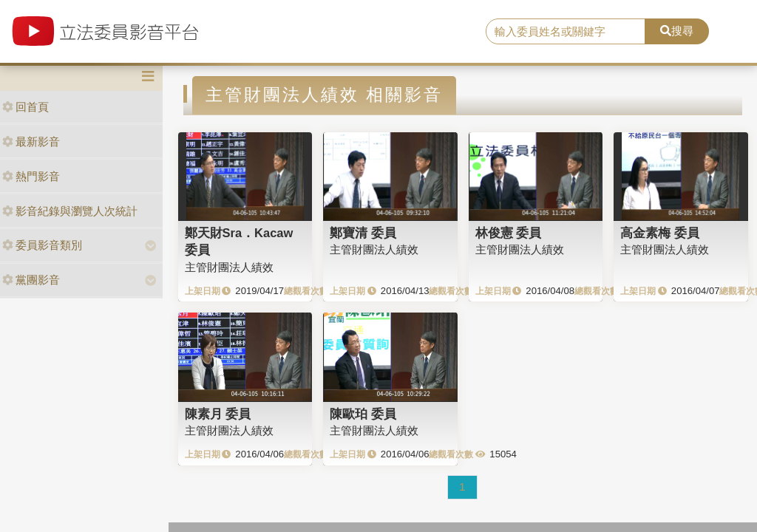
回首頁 (26, 107)
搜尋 (677, 31)
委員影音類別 (42, 245)
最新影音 (31, 141)
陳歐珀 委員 (363, 414)
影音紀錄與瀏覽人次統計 (70, 211)
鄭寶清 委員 (363, 233)
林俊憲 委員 (509, 233)
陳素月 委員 (218, 414)
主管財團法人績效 (229, 267)
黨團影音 (31, 280)
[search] (566, 32)
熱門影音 (31, 176)
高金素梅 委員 (660, 233)
